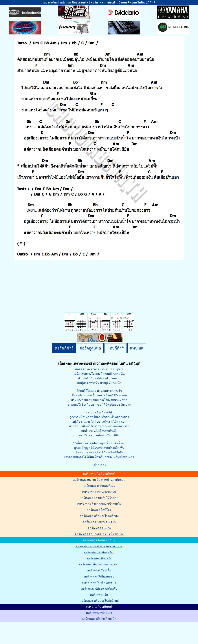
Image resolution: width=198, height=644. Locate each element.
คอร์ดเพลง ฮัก (99, 595)
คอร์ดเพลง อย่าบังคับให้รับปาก (99, 498)
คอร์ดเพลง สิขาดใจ (99, 558)
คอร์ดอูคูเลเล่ (90, 348)
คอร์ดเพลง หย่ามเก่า (99, 613)
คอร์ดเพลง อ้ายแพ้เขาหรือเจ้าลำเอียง (99, 546)
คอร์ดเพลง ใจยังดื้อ (99, 570)
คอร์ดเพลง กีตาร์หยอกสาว (99, 583)
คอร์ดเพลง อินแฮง (99, 528)
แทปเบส (137, 348)
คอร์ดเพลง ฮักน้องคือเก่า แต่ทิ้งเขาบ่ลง (99, 534)
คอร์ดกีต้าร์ (64, 348)
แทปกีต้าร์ (115, 348)
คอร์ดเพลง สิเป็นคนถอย (99, 576)
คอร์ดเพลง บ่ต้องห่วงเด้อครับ (99, 589)
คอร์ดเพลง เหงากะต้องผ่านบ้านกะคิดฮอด (99, 480)
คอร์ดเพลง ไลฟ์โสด (99, 510)
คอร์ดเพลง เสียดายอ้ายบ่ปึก (99, 619)
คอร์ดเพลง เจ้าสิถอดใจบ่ (99, 552)
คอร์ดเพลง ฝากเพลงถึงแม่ (99, 486)
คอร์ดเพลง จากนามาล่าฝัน (99, 492)
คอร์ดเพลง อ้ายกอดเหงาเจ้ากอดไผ (99, 504)
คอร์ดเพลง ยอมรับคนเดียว (99, 522)
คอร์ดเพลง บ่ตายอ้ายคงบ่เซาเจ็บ (99, 564)
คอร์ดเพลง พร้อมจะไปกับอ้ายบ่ (99, 516)
